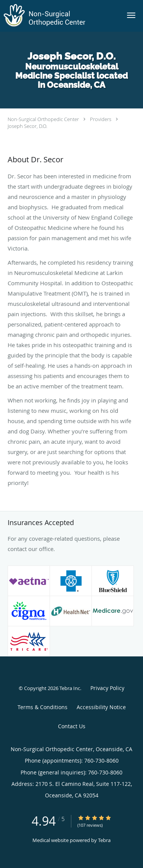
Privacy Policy (107, 688)
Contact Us (72, 726)
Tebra (104, 840)
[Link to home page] (59, 16)
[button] (131, 15)
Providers (101, 119)
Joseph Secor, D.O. (27, 126)
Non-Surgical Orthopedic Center (43, 119)
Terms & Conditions (43, 707)
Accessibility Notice (101, 707)
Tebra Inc (70, 688)
